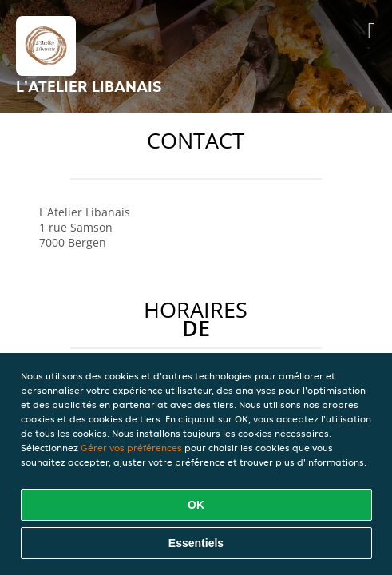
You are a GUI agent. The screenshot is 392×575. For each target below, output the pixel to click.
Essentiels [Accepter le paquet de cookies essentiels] (196, 543)
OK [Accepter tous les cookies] (196, 505)
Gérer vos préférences (131, 448)
